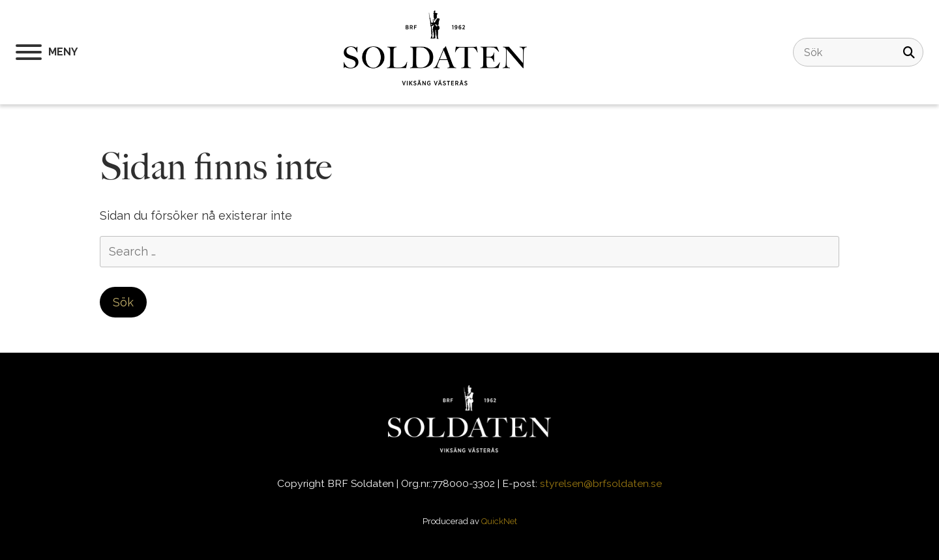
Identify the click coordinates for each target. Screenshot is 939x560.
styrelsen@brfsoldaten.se (601, 483)
